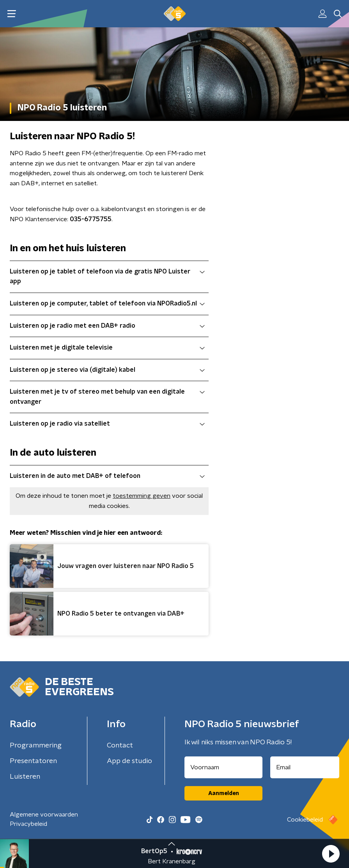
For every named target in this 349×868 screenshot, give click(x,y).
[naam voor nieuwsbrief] (223, 767)
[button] (331, 854)
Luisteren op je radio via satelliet (107, 424)
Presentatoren (33, 761)
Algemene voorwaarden (44, 815)
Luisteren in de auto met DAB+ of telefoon (107, 476)
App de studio (129, 761)
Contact (120, 746)
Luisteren (25, 777)
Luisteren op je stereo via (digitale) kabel (107, 370)
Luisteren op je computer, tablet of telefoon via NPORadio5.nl (107, 304)
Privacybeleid (28, 824)
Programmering (36, 746)
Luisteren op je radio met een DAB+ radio (107, 326)
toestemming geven (142, 496)
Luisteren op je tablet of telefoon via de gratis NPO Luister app (107, 277)
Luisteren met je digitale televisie (107, 348)
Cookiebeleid (305, 820)
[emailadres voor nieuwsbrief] (305, 767)
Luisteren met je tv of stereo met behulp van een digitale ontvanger (107, 397)
